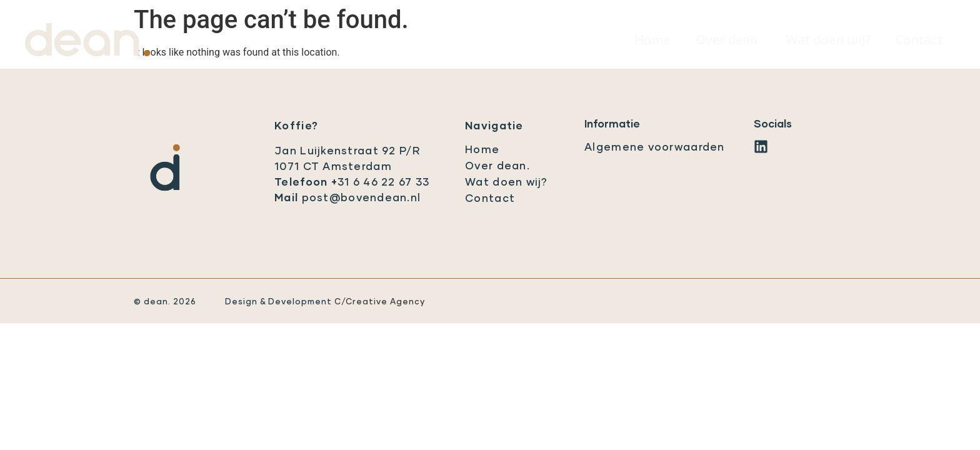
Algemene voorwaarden (655, 148)
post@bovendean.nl (362, 198)
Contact (919, 40)
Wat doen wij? (828, 40)
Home (653, 40)
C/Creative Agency (380, 302)
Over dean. (728, 40)
